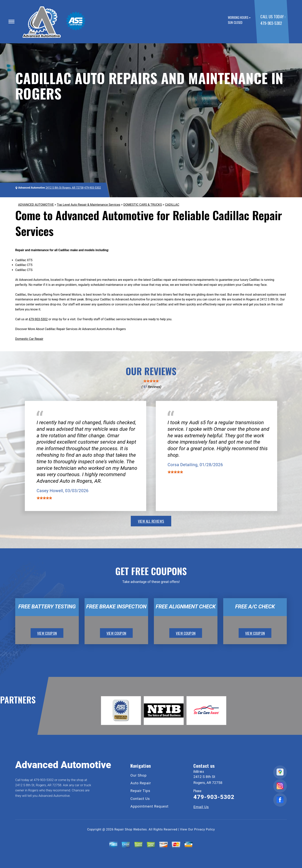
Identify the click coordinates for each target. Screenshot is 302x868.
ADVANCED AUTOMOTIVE (36, 205)
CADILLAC (172, 205)
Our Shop (138, 775)
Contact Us (140, 799)
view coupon (47, 633)
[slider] (151, 381)
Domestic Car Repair (29, 339)
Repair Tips (140, 791)
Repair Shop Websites (131, 829)
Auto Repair (141, 783)
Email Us (201, 807)
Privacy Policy (204, 829)
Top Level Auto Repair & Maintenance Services (89, 205)
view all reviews (151, 521)
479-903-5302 (271, 23)
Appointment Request (149, 806)
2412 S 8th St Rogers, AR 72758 (64, 188)
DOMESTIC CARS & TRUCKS (143, 205)
